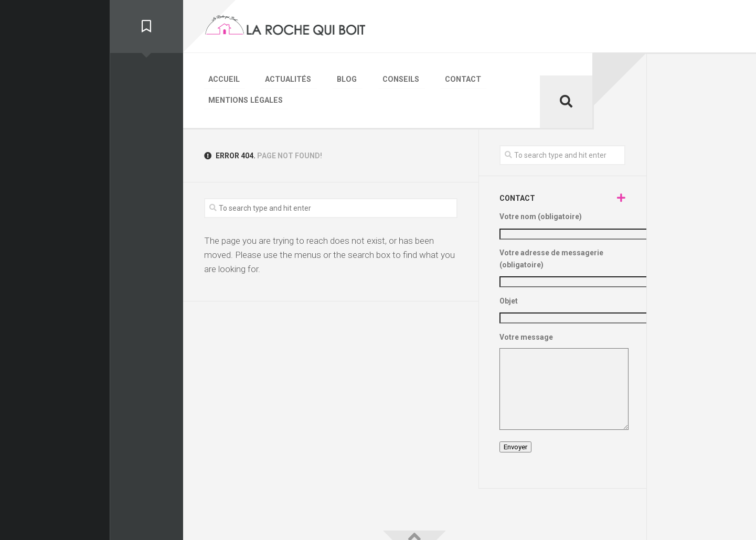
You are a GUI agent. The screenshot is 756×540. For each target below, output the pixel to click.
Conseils (365, 78)
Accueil (220, 78)
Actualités (274, 78)
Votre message (562, 360)
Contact (417, 78)
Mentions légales (486, 78)
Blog (322, 78)
